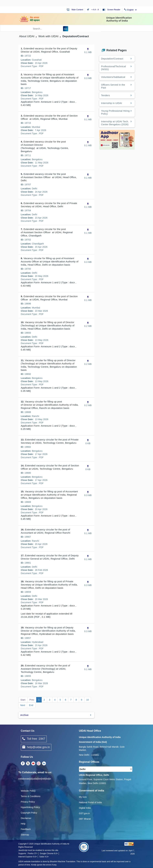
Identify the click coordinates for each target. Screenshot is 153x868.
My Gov (83, 797)
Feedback (26, 829)
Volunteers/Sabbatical (113, 77)
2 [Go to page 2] (44, 700)
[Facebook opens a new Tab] (23, 764)
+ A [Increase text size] (93, 10)
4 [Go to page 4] (55, 700)
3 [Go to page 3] (50, 700)
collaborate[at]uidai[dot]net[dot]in (35, 779)
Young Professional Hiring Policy (115, 112)
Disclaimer (26, 818)
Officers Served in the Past (113, 86)
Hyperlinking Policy (30, 807)
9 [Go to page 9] (82, 700)
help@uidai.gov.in (36, 747)
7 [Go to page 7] (71, 700)
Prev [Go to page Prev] (32, 700)
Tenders (106, 95)
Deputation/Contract (112, 59)
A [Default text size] (95, 10)
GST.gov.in (84, 813)
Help (23, 824)
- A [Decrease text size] (98, 10)
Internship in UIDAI (112, 103)
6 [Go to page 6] (66, 700)
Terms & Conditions (31, 796)
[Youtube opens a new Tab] (33, 764)
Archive (24, 715)
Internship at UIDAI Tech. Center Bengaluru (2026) (115, 123)
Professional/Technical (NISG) (114, 68)
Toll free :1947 (34, 739)
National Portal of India (90, 802)
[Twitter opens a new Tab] (28, 764)
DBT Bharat (85, 819)
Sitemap (25, 835)
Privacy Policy (28, 802)
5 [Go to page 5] (60, 700)
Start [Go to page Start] (23, 700)
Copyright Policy (29, 813)
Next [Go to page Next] (23, 705)
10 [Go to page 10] (88, 700)
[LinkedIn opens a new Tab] (44, 764)
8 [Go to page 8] (76, 700)
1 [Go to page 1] (39, 700)
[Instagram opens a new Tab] (39, 764)
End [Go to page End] (31, 705)
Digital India (85, 808)
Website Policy (28, 791)
